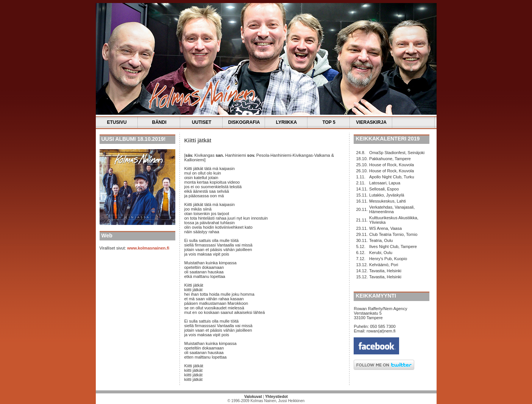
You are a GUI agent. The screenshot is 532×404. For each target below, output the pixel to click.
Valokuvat (253, 397)
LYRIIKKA (287, 122)
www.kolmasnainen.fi (148, 248)
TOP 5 (329, 122)
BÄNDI (159, 122)
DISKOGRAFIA (244, 122)
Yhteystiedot (276, 397)
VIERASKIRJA (371, 122)
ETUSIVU (117, 122)
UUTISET (202, 122)
